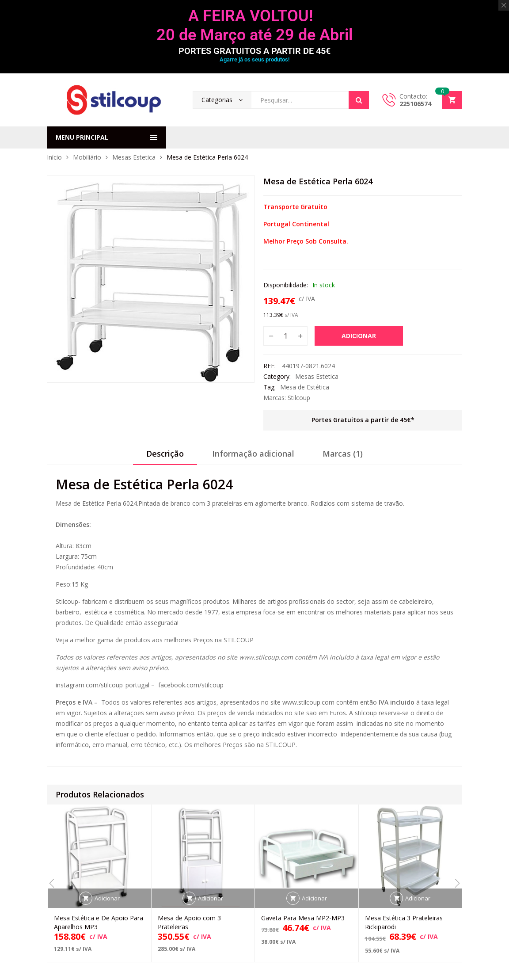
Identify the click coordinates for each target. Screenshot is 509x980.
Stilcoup (299, 398)
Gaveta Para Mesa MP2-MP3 (303, 918)
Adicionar (359, 336)
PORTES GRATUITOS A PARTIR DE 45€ (254, 51)
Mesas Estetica (134, 157)
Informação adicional (253, 454)
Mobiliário (87, 157)
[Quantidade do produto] (285, 336)
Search (359, 100)
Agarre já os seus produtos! (254, 59)
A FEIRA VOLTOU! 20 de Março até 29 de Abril (254, 25)
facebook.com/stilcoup (191, 685)
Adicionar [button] (107, 898)
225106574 (415, 104)
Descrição (165, 454)
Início (54, 157)
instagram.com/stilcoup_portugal (103, 685)
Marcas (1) (343, 454)
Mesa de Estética (305, 387)
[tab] (165, 457)
